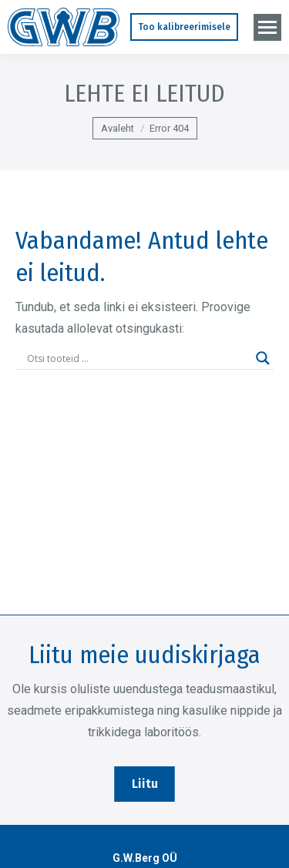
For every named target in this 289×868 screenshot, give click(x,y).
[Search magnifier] (263, 358)
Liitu (145, 784)
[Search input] (138, 358)
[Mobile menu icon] (267, 27)
